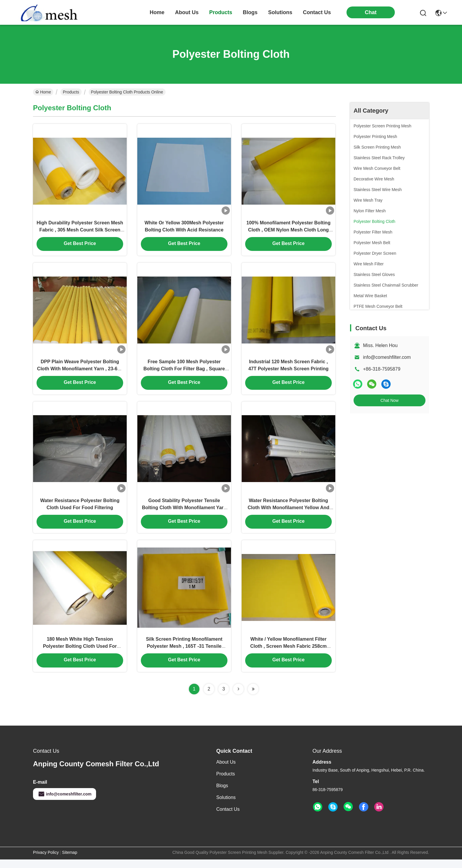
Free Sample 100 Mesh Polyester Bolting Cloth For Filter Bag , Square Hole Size (184, 373)
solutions (280, 12)
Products (71, 92)
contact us (317, 12)
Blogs (222, 794)
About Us (226, 771)
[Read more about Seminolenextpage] (238, 698)
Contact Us (228, 818)
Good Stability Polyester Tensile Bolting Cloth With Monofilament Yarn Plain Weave (184, 513)
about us (187, 12)
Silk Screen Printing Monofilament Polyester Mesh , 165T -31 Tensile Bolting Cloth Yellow (184, 654)
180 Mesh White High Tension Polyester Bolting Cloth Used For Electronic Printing (80, 654)
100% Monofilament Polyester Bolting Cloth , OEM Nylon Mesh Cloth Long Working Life (288, 232)
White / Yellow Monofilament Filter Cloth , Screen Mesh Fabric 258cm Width (288, 654)
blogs (250, 12)
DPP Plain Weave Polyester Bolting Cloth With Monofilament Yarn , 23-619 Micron (80, 373)
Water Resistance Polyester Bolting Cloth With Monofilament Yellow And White (288, 513)
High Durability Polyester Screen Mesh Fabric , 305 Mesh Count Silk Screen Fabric (80, 232)
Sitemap (70, 861)
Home (157, 12)
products (221, 12)
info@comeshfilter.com (387, 357)
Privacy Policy (46, 861)
